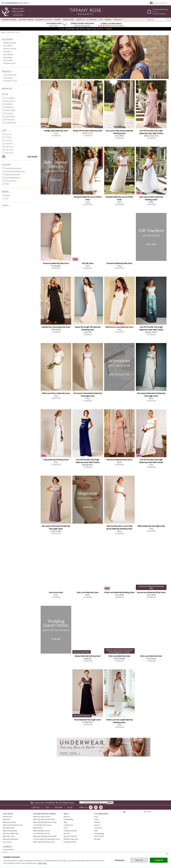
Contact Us (98, 828)
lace (7, 199)
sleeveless (9, 107)
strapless (9, 104)
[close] (167, 854)
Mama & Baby (69, 20)
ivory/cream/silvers (13, 168)
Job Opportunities (70, 842)
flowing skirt (11, 123)
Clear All (5, 205)
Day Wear (7, 52)
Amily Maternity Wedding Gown (56, 460)
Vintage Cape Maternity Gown (56, 131)
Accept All (159, 860)
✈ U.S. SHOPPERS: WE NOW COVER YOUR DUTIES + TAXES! (85, 29)
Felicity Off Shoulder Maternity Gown (88, 131)
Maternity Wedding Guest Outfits (45, 822)
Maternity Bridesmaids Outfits (44, 819)
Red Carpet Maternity (11, 833)
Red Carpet (8, 46)
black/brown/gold (13, 178)
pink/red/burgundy (13, 175)
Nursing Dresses (10, 49)
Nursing (57, 20)
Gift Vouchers (99, 836)
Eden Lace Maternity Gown (88, 592)
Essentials (80, 20)
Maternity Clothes (44, 20)
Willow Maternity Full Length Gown (151, 526)
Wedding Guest (9, 63)
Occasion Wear (8, 849)
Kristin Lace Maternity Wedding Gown (119, 592)
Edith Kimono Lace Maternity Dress (119, 327)
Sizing (96, 819)
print (7, 184)
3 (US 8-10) (9, 144)
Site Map (97, 839)
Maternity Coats (10, 81)
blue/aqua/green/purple (15, 172)
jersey (7, 195)
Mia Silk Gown (88, 263)
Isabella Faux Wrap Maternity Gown (56, 327)
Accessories (92, 20)
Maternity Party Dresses (42, 817)
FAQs (96, 817)
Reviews (59, 807)
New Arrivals (7, 817)
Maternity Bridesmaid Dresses (44, 842)
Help (48, 807)
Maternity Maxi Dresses (42, 831)
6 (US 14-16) (9, 153)
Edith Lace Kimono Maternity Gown (56, 393)
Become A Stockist (70, 836)
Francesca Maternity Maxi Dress (56, 263)
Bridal (5, 852)
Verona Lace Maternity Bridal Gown (151, 592)
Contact (36, 807)
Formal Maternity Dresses (42, 825)
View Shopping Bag (159, 13)
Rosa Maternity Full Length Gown (88, 720)
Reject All (139, 860)
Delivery (97, 822)
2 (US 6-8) (8, 140)
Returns (97, 825)
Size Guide (32, 156)
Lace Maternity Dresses (42, 833)
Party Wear (8, 60)
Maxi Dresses (8, 55)
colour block (11, 181)
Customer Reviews (70, 831)
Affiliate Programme (71, 839)
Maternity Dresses (26, 20)
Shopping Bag (99, 833)
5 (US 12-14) (9, 150)
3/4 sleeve (9, 113)
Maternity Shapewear (11, 839)
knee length (10, 101)
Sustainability (68, 819)
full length (10, 98)
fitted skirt (10, 120)
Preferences (120, 860)
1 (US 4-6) (8, 137)
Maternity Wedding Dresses (13, 825)
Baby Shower (38, 828)
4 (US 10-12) (9, 147)
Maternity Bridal (9, 20)
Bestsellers (7, 819)
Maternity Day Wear (10, 831)
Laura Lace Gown (56, 592)
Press (66, 828)
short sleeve (10, 110)
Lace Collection (10, 75)
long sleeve (10, 117)
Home (3, 32)
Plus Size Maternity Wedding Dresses (46, 839)
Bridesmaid (8, 57)
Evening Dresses (10, 43)
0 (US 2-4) (8, 134)
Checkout (118, 20)
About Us (67, 817)
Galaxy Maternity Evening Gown (88, 656)
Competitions (69, 825)
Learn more (42, 863)
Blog (70, 807)
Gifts (101, 20)
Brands (108, 20)
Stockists (67, 833)
